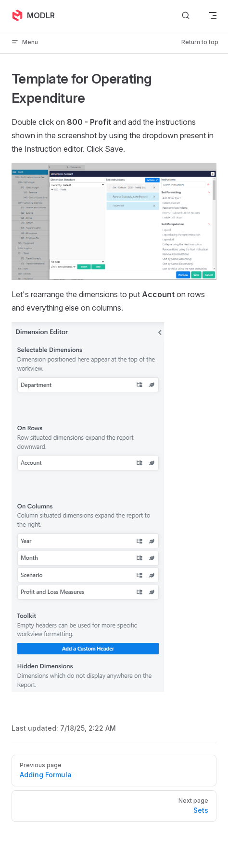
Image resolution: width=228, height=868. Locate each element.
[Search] (186, 16)
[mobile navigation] (213, 15)
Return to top (200, 42)
